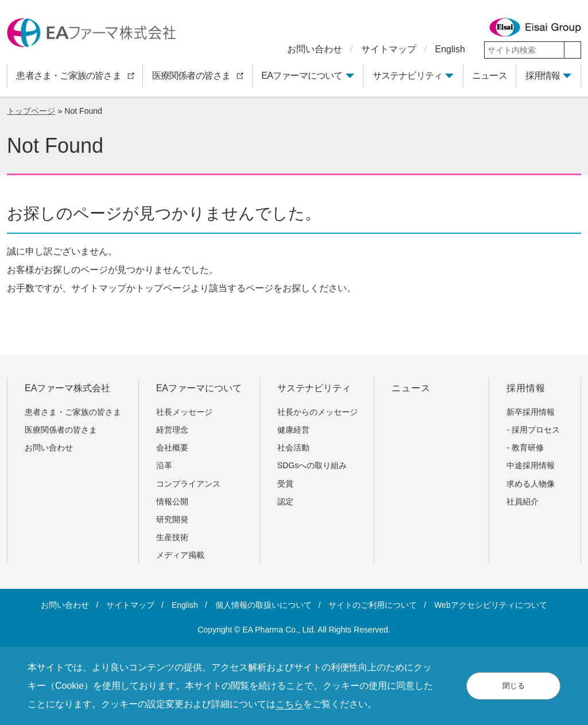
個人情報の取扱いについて (264, 605)
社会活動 (293, 448)
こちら (289, 704)
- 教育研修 (525, 448)
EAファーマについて (302, 76)
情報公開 (172, 502)
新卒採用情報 (531, 412)
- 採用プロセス (533, 430)
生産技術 (172, 537)
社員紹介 (523, 502)
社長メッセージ (184, 412)
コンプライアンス (188, 484)
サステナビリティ (408, 76)
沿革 (164, 465)
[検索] (572, 50)
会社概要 (172, 448)
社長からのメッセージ (318, 412)
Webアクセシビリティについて (491, 605)
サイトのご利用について (373, 605)
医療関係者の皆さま (65, 430)
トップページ (31, 111)
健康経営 (293, 430)
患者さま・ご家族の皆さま (77, 412)
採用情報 (543, 76)
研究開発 (172, 519)
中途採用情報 (531, 465)
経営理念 (172, 430)
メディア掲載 (180, 555)
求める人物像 (531, 484)
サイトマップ (389, 49)
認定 (285, 502)
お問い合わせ (315, 49)
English (450, 49)
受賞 (285, 484)
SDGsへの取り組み (312, 465)
